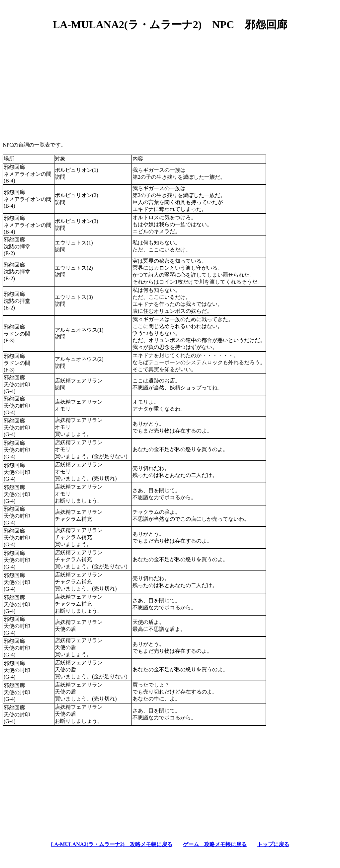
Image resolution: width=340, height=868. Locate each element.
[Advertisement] (170, 84)
